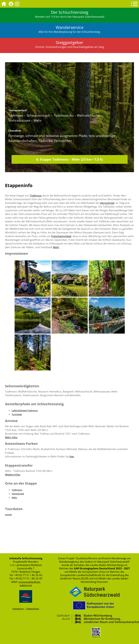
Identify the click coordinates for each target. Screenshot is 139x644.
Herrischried (107, 203)
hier (72, 456)
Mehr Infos (11, 437)
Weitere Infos (13, 475)
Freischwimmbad (61, 236)
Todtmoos (36, 195)
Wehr (56, 247)
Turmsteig (17, 414)
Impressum (18, 609)
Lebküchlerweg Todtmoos (25, 410)
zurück (8, 514)
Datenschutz (33, 609)
